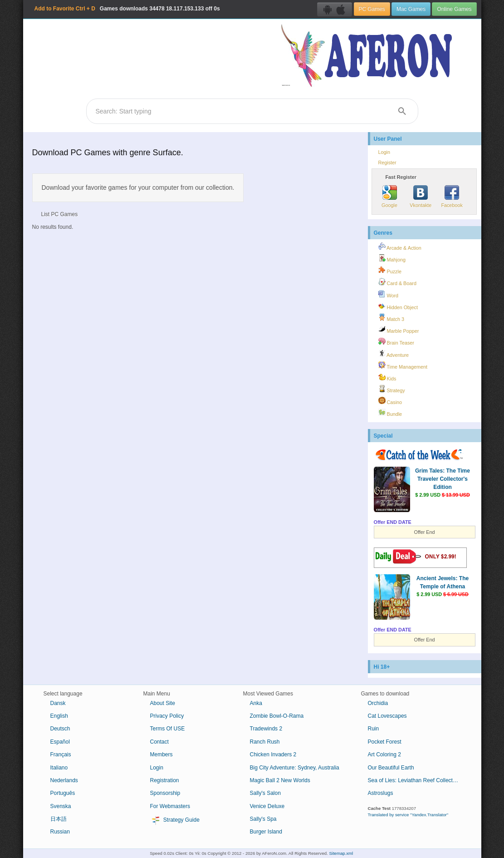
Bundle (390, 413)
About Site (163, 703)
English (59, 716)
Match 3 (391, 318)
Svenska (61, 806)
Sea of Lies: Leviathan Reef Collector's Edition (417, 780)
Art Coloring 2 (384, 754)
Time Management (403, 365)
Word (389, 294)
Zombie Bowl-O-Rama (277, 716)
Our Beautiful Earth (391, 768)
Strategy (392, 389)
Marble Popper (399, 330)
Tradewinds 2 (266, 729)
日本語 (59, 819)
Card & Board (397, 282)
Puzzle (390, 270)
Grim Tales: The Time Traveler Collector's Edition (443, 479)
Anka (256, 703)
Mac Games (411, 9)
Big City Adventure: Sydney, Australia (295, 768)
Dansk (58, 703)
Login (384, 152)
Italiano (59, 768)
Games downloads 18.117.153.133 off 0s (127, 9)
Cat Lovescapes (387, 716)
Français (61, 754)
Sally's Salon (265, 793)
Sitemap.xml (341, 853)
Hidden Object (398, 306)
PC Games (372, 9)
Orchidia (378, 703)
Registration (165, 780)
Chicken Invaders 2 (273, 754)
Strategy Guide (175, 820)
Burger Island (266, 832)
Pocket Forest (385, 742)
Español (60, 742)
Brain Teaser (396, 341)
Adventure (394, 354)
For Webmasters (170, 806)
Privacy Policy (167, 716)
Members (161, 754)
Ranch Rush (265, 742)
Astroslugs (381, 793)
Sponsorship (165, 793)
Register (387, 163)
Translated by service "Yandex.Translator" (408, 815)
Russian (60, 832)
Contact (159, 742)
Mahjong (392, 258)
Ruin (374, 729)
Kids (387, 377)
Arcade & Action (400, 247)
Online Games (454, 9)
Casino (390, 401)
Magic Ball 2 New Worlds (280, 780)
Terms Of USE (168, 729)
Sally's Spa (263, 819)
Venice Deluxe (267, 806)
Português (63, 793)
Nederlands (64, 780)
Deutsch (60, 729)
